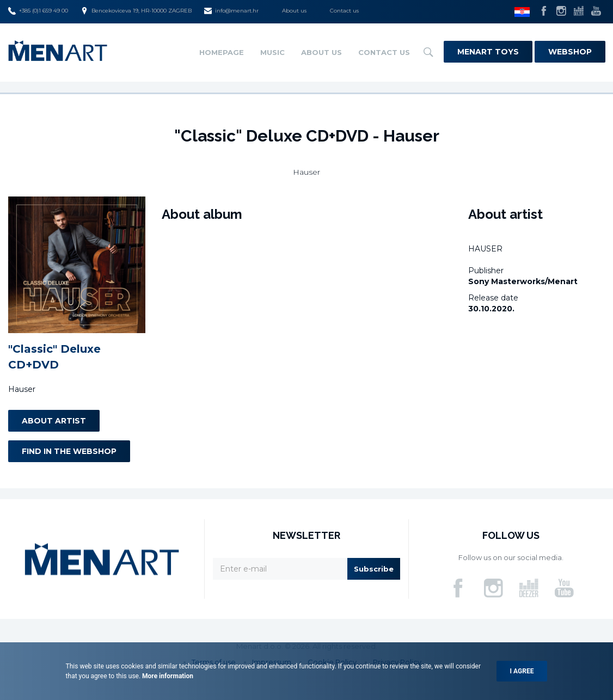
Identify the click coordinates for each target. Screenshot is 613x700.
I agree (522, 671)
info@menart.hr (231, 11)
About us (294, 11)
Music (272, 52)
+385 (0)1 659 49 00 (38, 11)
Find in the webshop (69, 451)
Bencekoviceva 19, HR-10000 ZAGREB (136, 11)
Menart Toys (488, 52)
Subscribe (374, 569)
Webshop (570, 52)
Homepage (222, 52)
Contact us (344, 11)
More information (167, 676)
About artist (54, 421)
